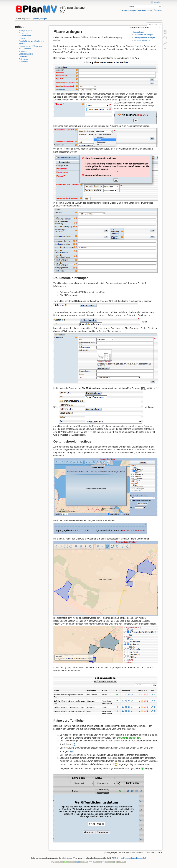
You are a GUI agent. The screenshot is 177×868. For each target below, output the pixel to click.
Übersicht (158, 10)
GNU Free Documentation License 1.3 (130, 858)
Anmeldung (23, 33)
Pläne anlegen (25, 36)
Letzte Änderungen (129, 10)
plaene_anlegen (40, 19)
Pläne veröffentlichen (142, 40)
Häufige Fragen (25, 31)
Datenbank (23, 56)
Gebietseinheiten (26, 54)
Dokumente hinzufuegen (129, 738)
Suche (161, 6)
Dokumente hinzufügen (143, 35)
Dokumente (24, 59)
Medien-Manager (145, 10)
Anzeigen (23, 51)
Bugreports (23, 62)
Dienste (22, 38)
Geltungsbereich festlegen (145, 37)
